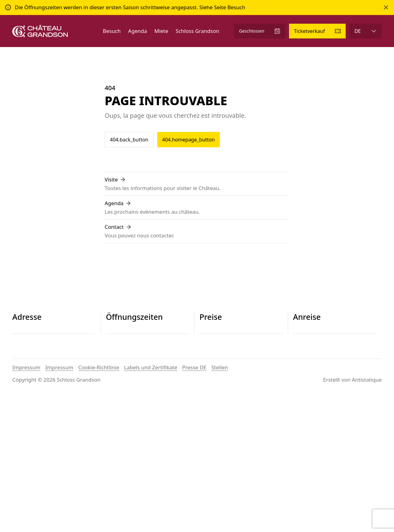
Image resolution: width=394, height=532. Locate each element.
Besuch (112, 31)
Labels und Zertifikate (151, 504)
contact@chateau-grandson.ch (50, 374)
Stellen (220, 504)
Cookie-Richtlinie (99, 504)
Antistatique (367, 516)
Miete (161, 31)
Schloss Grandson (198, 31)
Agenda (137, 31)
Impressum (26, 504)
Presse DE (194, 504)
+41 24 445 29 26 (33, 367)
